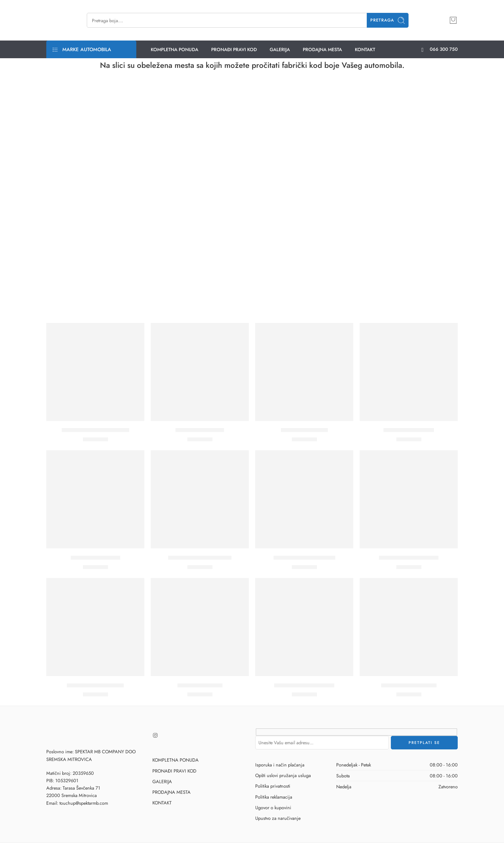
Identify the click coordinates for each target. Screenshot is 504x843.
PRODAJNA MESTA (322, 49)
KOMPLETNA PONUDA (175, 49)
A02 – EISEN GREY (200, 430)
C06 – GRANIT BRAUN (95, 685)
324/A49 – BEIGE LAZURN (95, 430)
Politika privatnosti (273, 786)
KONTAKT (365, 49)
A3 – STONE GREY (304, 430)
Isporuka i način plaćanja (280, 765)
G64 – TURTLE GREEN (409, 685)
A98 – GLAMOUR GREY (409, 558)
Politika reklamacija (274, 797)
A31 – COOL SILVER (409, 430)
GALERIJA (280, 49)
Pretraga (388, 20)
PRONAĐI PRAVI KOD (234, 49)
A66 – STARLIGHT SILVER (200, 558)
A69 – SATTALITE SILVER (304, 558)
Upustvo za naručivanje (278, 818)
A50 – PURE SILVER (95, 558)
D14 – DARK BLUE (200, 685)
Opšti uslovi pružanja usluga (283, 775)
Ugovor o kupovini (273, 807)
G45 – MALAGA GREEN (304, 685)
